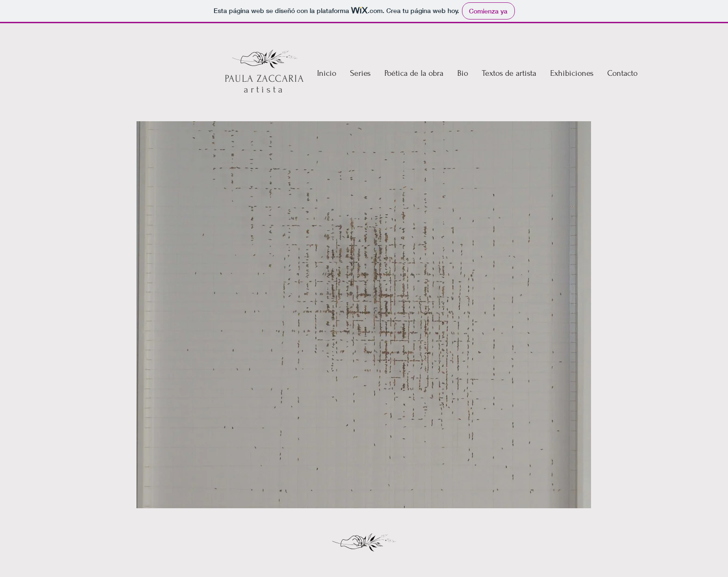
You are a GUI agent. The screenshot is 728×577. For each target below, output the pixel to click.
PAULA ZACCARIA (264, 79)
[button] (414, 73)
